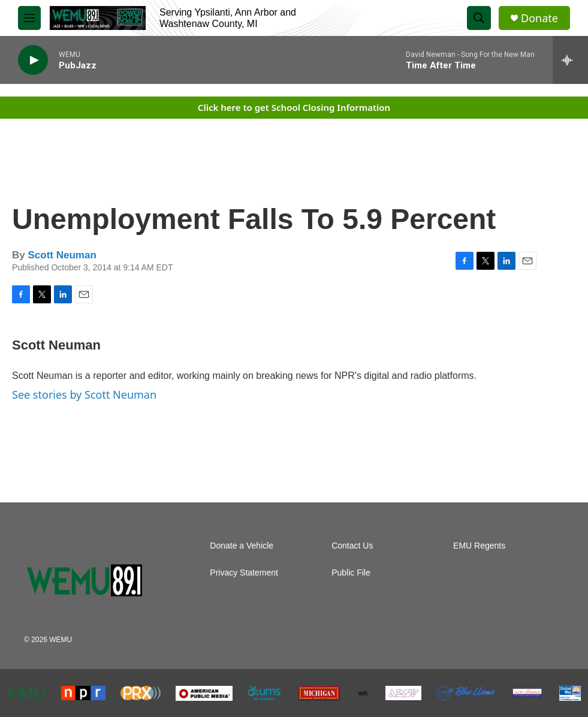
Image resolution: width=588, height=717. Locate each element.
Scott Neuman (62, 255)
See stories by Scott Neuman (84, 394)
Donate (539, 18)
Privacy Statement (244, 573)
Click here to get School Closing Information (294, 107)
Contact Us (352, 546)
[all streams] (570, 60)
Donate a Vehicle (242, 546)
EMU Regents (479, 546)
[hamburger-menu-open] (29, 18)
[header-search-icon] (479, 18)
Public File (351, 573)
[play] (33, 60)
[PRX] (141, 693)
